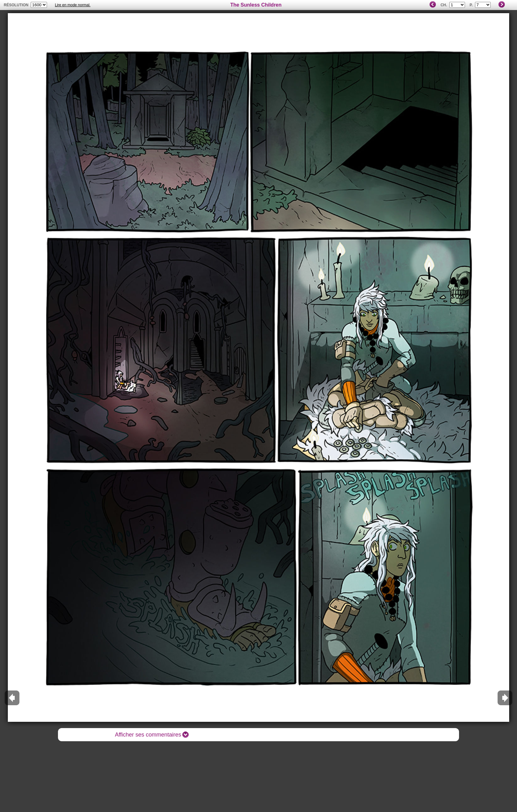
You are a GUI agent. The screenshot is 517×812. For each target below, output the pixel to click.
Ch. (444, 5)
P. (471, 5)
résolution (16, 5)
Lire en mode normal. (73, 5)
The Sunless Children (256, 5)
